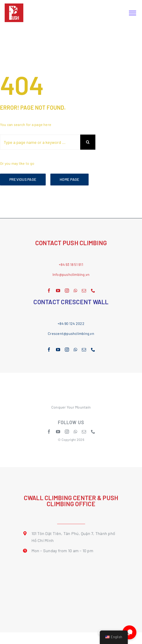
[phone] (93, 291)
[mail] (84, 291)
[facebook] (49, 291)
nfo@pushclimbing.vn (72, 274)
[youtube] (58, 291)
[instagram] (67, 291)
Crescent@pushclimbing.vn (71, 333)
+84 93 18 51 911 (71, 264)
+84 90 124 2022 (71, 323)
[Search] (88, 142)
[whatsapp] (75, 291)
